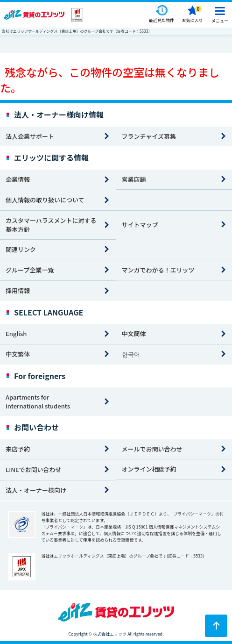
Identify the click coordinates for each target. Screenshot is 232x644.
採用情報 (18, 290)
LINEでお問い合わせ (34, 469)
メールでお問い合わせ (152, 449)
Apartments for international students (38, 401)
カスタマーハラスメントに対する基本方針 (51, 225)
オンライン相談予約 (149, 469)
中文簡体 (134, 333)
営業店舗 (134, 179)
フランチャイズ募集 (149, 136)
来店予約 (18, 449)
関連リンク (21, 249)
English (16, 333)
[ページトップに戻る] (216, 626)
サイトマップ (140, 225)
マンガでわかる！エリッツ (158, 270)
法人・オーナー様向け (36, 490)
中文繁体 (18, 354)
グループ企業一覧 (30, 270)
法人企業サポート (30, 136)
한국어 (131, 354)
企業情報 (18, 179)
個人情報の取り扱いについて (45, 200)
